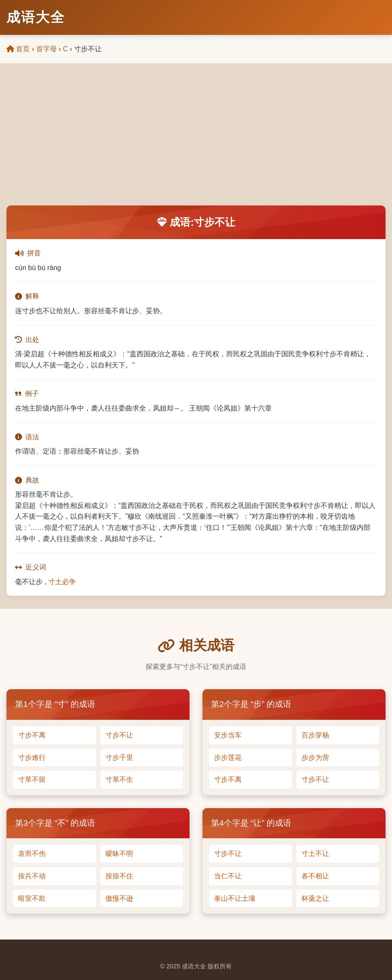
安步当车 (228, 735)
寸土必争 (62, 582)
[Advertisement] (196, 141)
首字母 (47, 49)
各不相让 (315, 876)
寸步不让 (119, 735)
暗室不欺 (32, 898)
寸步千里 (119, 758)
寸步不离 (32, 735)
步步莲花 (228, 758)
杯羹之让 (315, 898)
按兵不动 (32, 876)
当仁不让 (228, 876)
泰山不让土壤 (235, 898)
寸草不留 (32, 779)
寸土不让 (315, 854)
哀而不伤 (32, 854)
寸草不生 (119, 779)
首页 (18, 49)
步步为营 (315, 758)
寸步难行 (32, 758)
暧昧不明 (119, 854)
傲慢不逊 (119, 898)
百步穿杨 (315, 735)
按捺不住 (119, 876)
